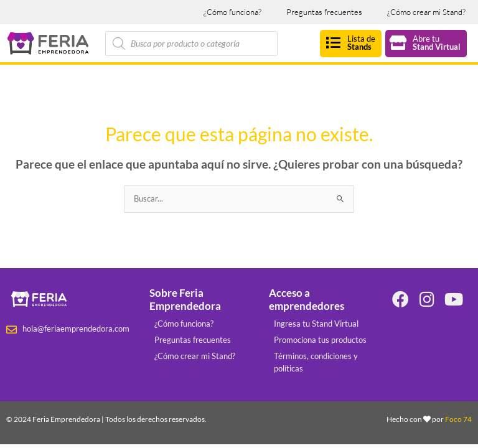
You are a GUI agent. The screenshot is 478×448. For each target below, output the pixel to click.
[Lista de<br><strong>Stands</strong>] (333, 43)
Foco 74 (458, 419)
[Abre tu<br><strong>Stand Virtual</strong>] (399, 43)
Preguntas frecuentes (324, 12)
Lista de (361, 43)
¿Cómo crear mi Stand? (426, 12)
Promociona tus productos (320, 340)
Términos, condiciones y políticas (316, 362)
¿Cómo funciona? (232, 12)
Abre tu (437, 43)
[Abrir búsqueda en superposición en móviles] (191, 44)
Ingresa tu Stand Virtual (316, 324)
